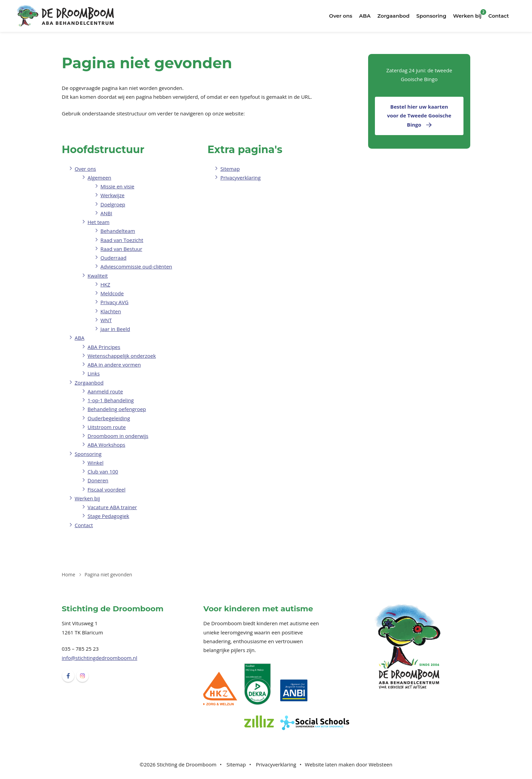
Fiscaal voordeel (107, 489)
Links (94, 373)
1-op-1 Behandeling (111, 400)
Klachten (111, 311)
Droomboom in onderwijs (118, 436)
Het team (99, 222)
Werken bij (467, 16)
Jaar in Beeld (115, 329)
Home (69, 574)
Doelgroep (113, 204)
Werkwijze (112, 195)
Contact (499, 16)
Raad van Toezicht (122, 240)
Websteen (380, 764)
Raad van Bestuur (121, 249)
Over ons (341, 16)
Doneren (98, 480)
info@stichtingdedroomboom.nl (100, 658)
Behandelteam (118, 231)
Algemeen (99, 178)
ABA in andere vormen (114, 365)
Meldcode (112, 293)
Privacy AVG (115, 302)
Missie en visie (117, 186)
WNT (106, 320)
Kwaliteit (98, 276)
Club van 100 (103, 471)
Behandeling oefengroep (117, 409)
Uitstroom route (107, 427)
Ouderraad (113, 258)
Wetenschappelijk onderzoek (122, 356)
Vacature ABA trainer (112, 507)
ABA (365, 16)
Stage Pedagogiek (108, 516)
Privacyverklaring (240, 178)
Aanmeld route (105, 391)
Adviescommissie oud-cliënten (136, 266)
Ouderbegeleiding (109, 418)
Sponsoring (431, 16)
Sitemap (230, 169)
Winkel (96, 463)
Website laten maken (330, 764)
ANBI (106, 213)
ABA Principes (104, 347)
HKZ (105, 284)
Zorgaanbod (393, 16)
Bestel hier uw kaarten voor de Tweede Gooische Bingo (419, 116)
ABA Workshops (106, 445)
